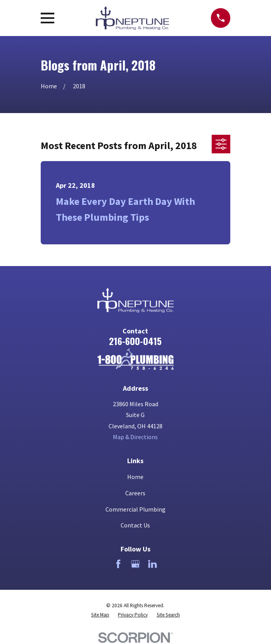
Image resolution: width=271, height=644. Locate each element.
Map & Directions (135, 437)
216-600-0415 (135, 341)
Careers (135, 493)
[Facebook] (118, 564)
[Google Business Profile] (135, 564)
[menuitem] (100, 615)
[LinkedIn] (152, 564)
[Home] (136, 359)
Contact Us (135, 525)
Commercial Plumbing (135, 509)
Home (135, 477)
